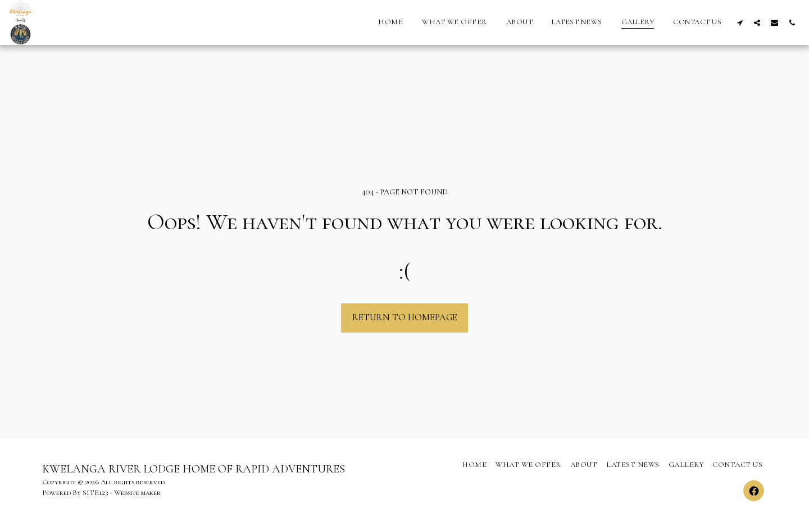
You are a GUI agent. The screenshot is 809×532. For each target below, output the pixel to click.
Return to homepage (405, 317)
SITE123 (96, 493)
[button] (740, 22)
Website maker (137, 493)
